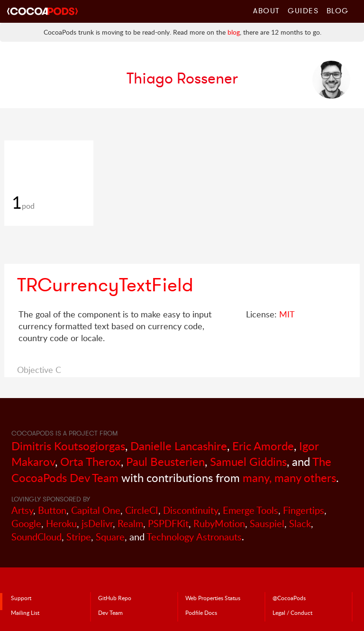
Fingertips (304, 510)
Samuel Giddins (248, 461)
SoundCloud (36, 537)
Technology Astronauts (194, 537)
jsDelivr (97, 524)
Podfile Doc (201, 612)
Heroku (61, 524)
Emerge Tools (250, 510)
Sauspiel (267, 524)
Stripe (79, 537)
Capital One (96, 510)
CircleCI (142, 510)
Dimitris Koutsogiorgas (68, 446)
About (267, 10)
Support (21, 598)
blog (234, 32)
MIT (287, 314)
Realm (130, 524)
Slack (300, 524)
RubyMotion (219, 524)
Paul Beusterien (165, 461)
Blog (338, 10)
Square (110, 537)
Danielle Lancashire (179, 446)
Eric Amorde (263, 446)
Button (52, 510)
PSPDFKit (168, 524)
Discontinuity (191, 510)
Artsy (22, 510)
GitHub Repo (115, 598)
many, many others (289, 478)
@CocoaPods (289, 598)
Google (26, 524)
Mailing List (25, 612)
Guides (303, 10)
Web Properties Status (213, 598)
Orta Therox (91, 461)
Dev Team (110, 612)
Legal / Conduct (292, 612)
